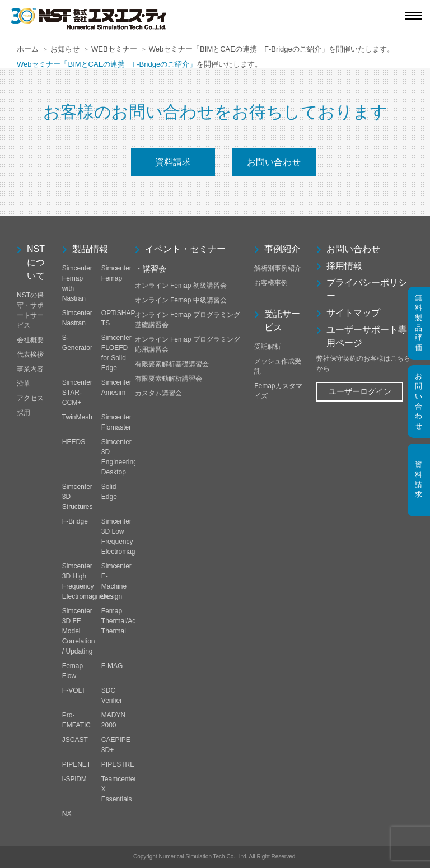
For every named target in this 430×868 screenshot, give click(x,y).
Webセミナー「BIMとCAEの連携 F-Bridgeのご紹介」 (107, 64)
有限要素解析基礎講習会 (172, 364)
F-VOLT (74, 690)
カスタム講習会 (158, 393)
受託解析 (268, 347)
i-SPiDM (74, 779)
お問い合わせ (274, 162)
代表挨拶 (30, 354)
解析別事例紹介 (278, 268)
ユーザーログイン (360, 391)
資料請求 (173, 162)
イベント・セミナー (185, 249)
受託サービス (282, 321)
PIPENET (76, 764)
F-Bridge (75, 521)
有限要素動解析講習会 (169, 379)
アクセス (30, 398)
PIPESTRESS (122, 764)
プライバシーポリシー (367, 289)
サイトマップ (353, 313)
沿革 (24, 384)
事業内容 (30, 369)
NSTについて (36, 262)
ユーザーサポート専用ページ (367, 336)
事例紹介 (282, 249)
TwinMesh (77, 417)
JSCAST (75, 740)
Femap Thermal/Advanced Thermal (130, 621)
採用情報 (344, 266)
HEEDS (74, 442)
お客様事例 (271, 283)
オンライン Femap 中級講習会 (181, 300)
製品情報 (90, 249)
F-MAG (112, 666)
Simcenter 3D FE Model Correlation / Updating (79, 631)
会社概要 (30, 340)
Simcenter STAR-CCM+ (77, 393)
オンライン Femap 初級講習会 (181, 286)
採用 (24, 413)
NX (67, 814)
